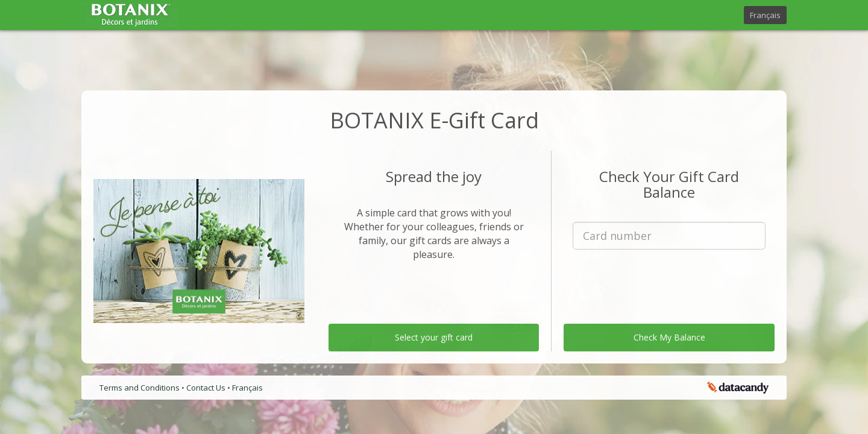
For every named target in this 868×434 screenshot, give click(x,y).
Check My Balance (669, 337)
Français (765, 15)
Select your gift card (434, 337)
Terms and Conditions (140, 388)
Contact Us (207, 388)
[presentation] (669, 282)
